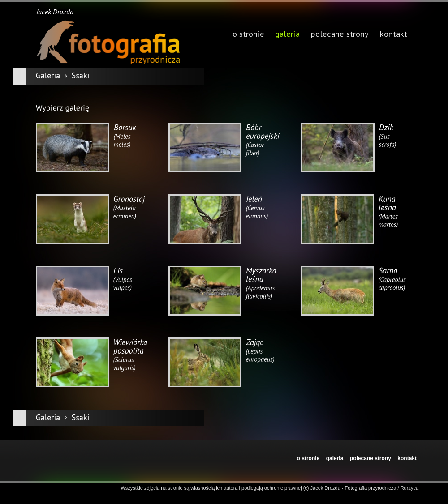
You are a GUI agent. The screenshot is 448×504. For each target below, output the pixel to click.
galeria (287, 35)
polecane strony (370, 458)
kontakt (407, 458)
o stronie (308, 458)
